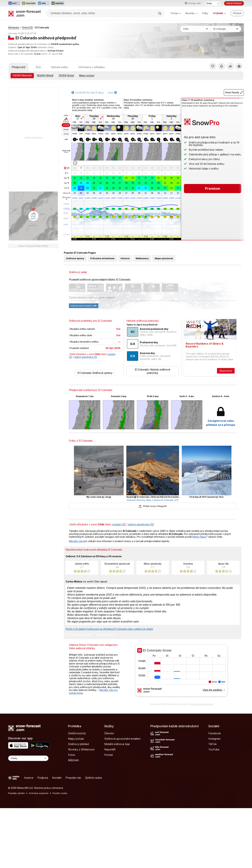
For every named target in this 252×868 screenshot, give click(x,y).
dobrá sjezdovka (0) (86, 357)
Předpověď (19, 67)
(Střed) (45, 75)
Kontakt (57, 778)
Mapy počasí (87, 75)
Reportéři (110, 749)
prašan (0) (119, 524)
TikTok (212, 744)
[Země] (196, 29)
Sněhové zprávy (75, 258)
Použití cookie (60, 793)
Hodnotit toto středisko (80, 635)
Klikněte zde (76, 541)
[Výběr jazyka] (212, 3)
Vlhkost (67, 193)
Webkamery (142, 258)
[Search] (160, 13)
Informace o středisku (92, 67)
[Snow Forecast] (24, 13)
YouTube (214, 749)
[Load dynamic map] (33, 216)
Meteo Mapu (199, 537)
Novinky (192, 13)
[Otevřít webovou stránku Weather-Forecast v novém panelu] (58, 3)
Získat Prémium (234, 3)
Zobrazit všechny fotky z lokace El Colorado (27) (153, 500)
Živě (38, 67)
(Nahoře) (22, 75)
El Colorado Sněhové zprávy (95, 373)
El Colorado (42, 27)
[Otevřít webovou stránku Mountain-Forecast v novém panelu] (29, 3)
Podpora (43, 778)
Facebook (215, 733)
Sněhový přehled (78, 744)
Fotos (72, 755)
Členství (109, 733)
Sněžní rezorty (77, 733)
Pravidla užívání (16, 793)
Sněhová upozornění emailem (122, 739)
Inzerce (29, 778)
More (66, 152)
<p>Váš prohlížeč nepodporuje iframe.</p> (181, 673)
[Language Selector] (28, 758)
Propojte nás (73, 778)
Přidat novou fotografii (153, 506)
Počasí (176, 13)
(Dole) (66, 75)
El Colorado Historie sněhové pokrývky (152, 371)
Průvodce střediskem (102, 258)
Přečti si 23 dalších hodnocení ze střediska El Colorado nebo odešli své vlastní (109, 629)
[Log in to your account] (237, 13)
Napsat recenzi (105, 635)
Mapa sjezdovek (164, 258)
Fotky (205, 13)
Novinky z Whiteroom (81, 749)
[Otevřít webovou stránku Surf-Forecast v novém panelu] (14, 3)
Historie (125, 258)
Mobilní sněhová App (117, 744)
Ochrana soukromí (39, 793)
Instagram (214, 739)
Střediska (14, 27)
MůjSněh (73, 760)
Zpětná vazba (93, 778)
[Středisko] (226, 29)
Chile (27, 27)
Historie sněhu (60, 67)
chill (67, 188)
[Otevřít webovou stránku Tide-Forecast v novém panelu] (44, 3)
